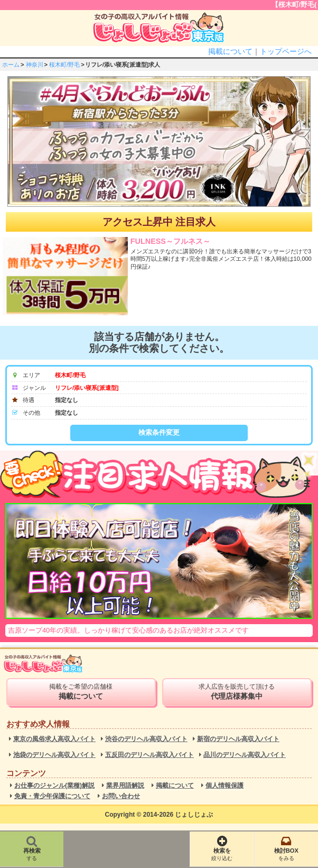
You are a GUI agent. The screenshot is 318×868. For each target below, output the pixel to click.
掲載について (230, 51)
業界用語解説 (125, 786)
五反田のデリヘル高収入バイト (149, 755)
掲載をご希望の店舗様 (81, 692)
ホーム (11, 65)
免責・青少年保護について (52, 796)
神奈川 (35, 65)
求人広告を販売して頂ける (237, 692)
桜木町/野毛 (64, 65)
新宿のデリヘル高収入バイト (238, 739)
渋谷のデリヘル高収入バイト (146, 739)
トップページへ (286, 51)
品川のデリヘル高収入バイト (245, 755)
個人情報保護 (225, 786)
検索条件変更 (159, 432)
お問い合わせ (121, 796)
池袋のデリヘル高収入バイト (54, 755)
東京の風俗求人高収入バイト (54, 739)
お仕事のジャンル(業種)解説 (54, 786)
